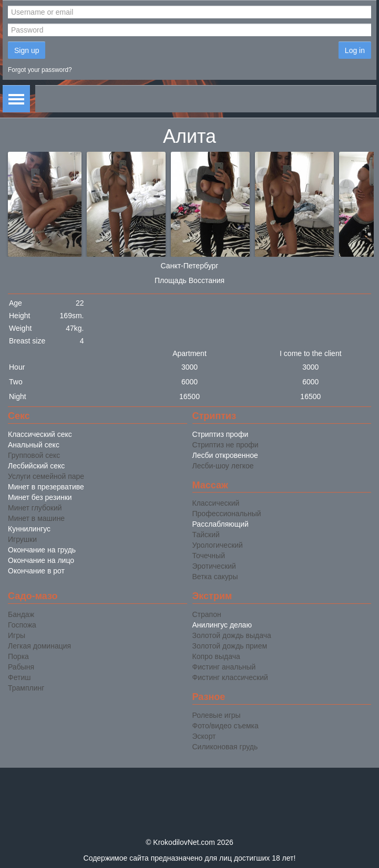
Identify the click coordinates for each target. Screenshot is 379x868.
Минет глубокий (35, 508)
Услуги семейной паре (46, 476)
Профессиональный (227, 514)
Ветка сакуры (215, 577)
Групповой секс (34, 455)
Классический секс (40, 434)
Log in (355, 50)
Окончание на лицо (41, 560)
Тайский (206, 535)
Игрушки (22, 539)
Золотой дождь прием (230, 646)
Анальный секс (34, 445)
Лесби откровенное (225, 455)
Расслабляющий (221, 524)
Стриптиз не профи (226, 445)
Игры (17, 635)
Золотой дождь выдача (232, 635)
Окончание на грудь (42, 550)
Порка (18, 656)
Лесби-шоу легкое (223, 466)
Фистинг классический (230, 677)
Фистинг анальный (224, 667)
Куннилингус (29, 529)
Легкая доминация (39, 646)
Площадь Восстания (189, 280)
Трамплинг (26, 688)
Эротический (214, 566)
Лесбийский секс (36, 466)
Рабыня (21, 667)
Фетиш (19, 677)
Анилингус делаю (222, 625)
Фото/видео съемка (226, 726)
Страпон (207, 614)
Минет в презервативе (46, 487)
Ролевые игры (217, 715)
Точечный (209, 556)
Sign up (27, 50)
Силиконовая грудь (225, 747)
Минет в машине (36, 518)
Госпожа (22, 625)
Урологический (218, 545)
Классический (216, 503)
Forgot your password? (40, 70)
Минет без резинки (40, 497)
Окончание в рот (36, 571)
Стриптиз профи (221, 434)
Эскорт (204, 736)
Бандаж (21, 614)
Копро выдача (216, 656)
